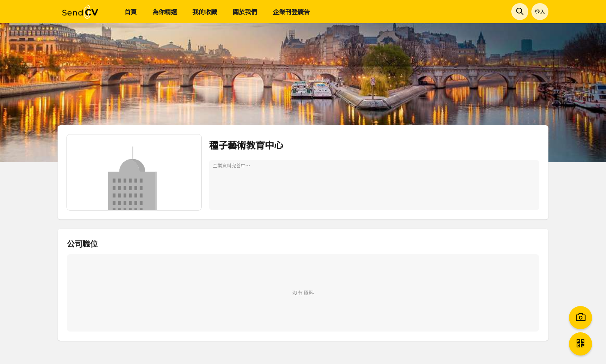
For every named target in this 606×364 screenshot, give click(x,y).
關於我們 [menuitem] (245, 12)
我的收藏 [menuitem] (205, 12)
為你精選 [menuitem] (165, 12)
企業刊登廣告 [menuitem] (291, 12)
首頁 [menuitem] (131, 12)
